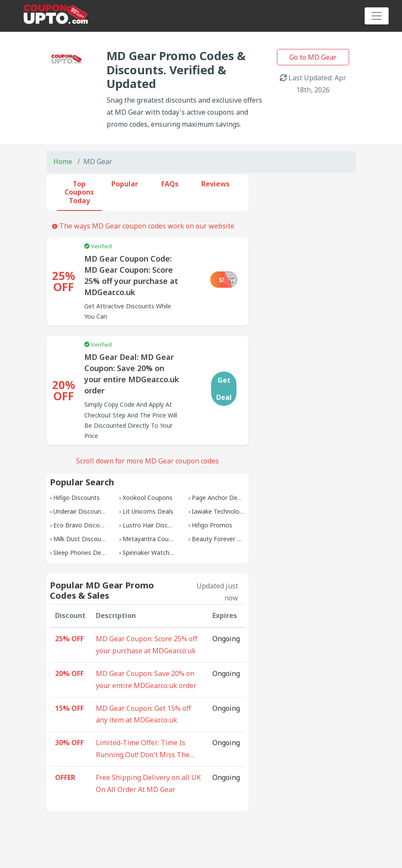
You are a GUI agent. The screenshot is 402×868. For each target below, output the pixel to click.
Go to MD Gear (313, 57)
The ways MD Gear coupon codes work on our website (143, 226)
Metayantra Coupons (152, 539)
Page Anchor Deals (218, 498)
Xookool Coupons (147, 498)
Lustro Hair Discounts (153, 525)
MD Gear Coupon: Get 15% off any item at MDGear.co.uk (143, 714)
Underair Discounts (80, 511)
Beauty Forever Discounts (229, 539)
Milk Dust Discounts (82, 539)
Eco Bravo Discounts (83, 525)
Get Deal (224, 389)
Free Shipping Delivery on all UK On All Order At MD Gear (148, 783)
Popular (125, 184)
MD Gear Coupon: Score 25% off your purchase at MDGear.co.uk (147, 645)
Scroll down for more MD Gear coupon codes (147, 461)
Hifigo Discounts (77, 498)
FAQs (170, 184)
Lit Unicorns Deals (148, 511)
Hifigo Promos (212, 525)
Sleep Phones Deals (81, 553)
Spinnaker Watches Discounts (164, 553)
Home (63, 161)
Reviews (215, 184)
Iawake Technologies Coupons (235, 511)
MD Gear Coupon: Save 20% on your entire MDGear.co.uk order (146, 679)
